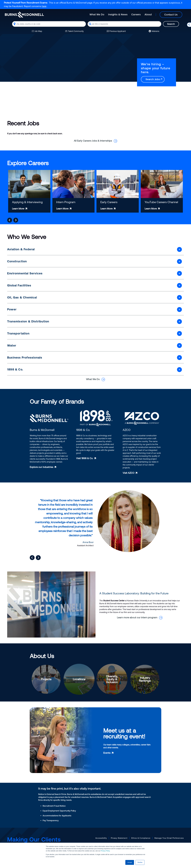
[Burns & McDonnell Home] (24, 15)
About (148, 14)
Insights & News (118, 14)
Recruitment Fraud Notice (54, 806)
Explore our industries (41, 467)
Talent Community (74, 31)
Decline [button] (140, 862)
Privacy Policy (105, 851)
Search (171, 24)
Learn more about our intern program (140, 617)
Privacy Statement (119, 838)
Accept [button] (130, 862)
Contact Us (171, 15)
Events (107, 753)
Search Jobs (154, 79)
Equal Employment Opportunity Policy (59, 811)
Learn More (18, 209)
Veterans (154, 31)
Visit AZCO (129, 473)
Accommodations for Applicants (57, 816)
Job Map (37, 31)
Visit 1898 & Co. (85, 458)
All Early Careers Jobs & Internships (95, 141)
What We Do (97, 14)
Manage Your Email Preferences (169, 838)
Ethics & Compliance (141, 838)
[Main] (138, 15)
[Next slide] (16, 220)
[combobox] (49, 24)
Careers (136, 14)
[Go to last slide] (10, 220)
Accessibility (101, 838)
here (44, 6)
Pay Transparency (51, 820)
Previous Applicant (116, 31)
